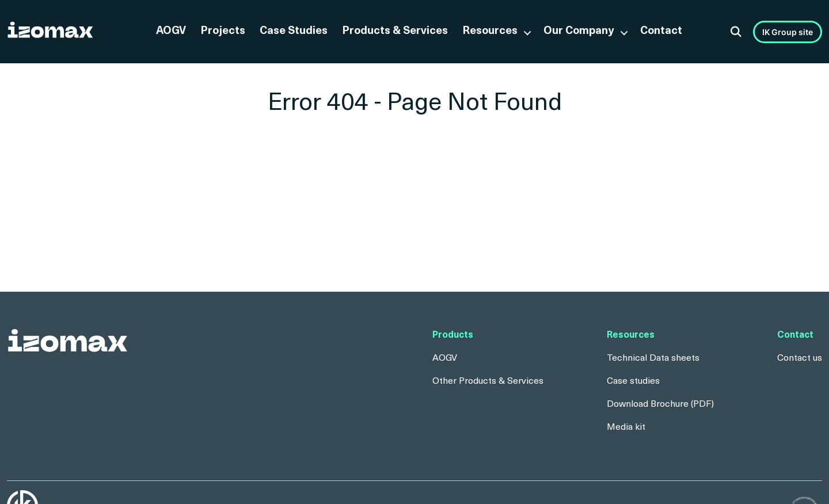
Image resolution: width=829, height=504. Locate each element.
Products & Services (395, 31)
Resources (490, 31)
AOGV (171, 31)
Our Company (579, 31)
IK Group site (788, 32)
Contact (661, 31)
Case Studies (294, 31)
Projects (223, 31)
